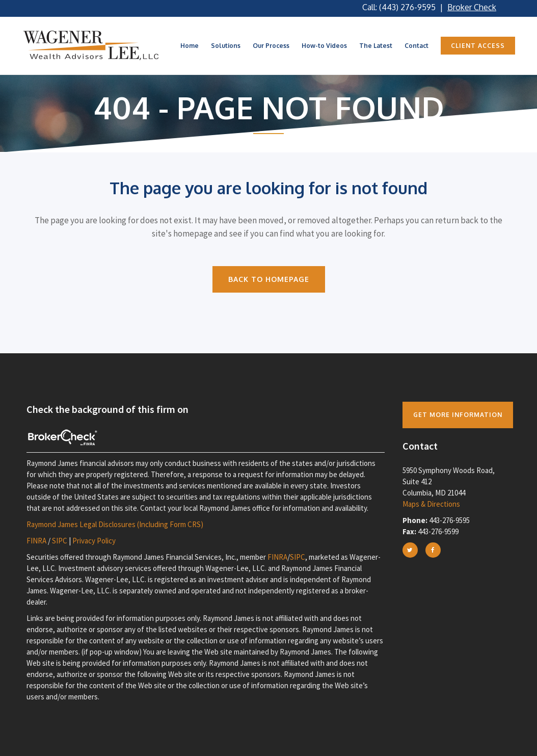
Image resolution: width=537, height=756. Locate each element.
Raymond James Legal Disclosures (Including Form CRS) (115, 524)
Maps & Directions (431, 504)
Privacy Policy (94, 541)
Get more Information (458, 415)
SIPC (60, 541)
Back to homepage (269, 279)
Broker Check (472, 7)
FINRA (36, 541)
